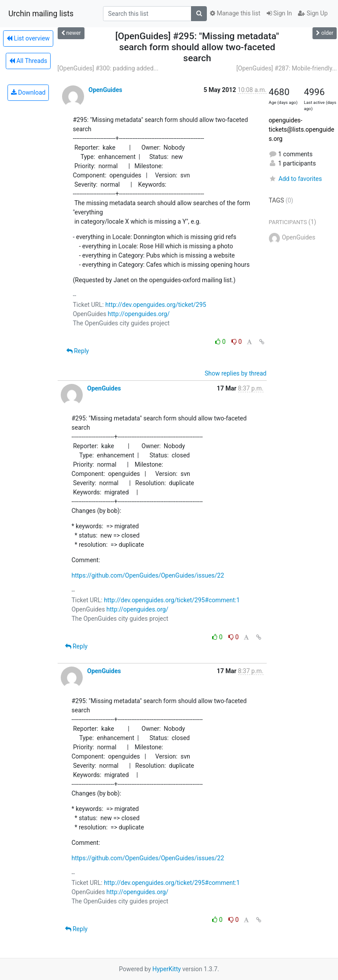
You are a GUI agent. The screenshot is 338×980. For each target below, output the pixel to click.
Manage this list (235, 13)
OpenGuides (105, 90)
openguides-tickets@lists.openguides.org (302, 129)
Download (28, 92)
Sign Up (313, 13)
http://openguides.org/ (139, 314)
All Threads (28, 61)
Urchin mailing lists (41, 14)
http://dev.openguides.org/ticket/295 (156, 305)
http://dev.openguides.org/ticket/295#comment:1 (172, 600)
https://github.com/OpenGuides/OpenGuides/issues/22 (148, 575)
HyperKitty (167, 969)
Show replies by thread (236, 373)
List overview (28, 38)
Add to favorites (296, 179)
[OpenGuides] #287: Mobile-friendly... (287, 68)
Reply (78, 351)
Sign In (279, 13)
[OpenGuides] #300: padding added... (108, 68)
